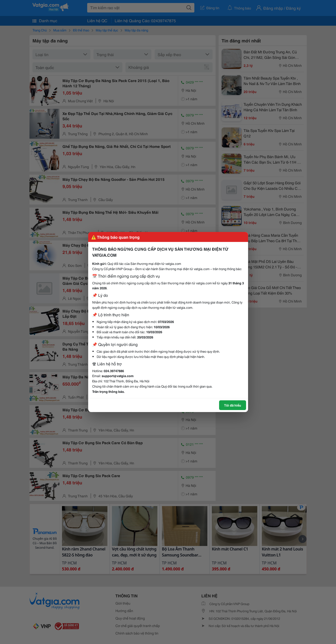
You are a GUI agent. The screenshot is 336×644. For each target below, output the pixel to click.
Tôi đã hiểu (233, 405)
